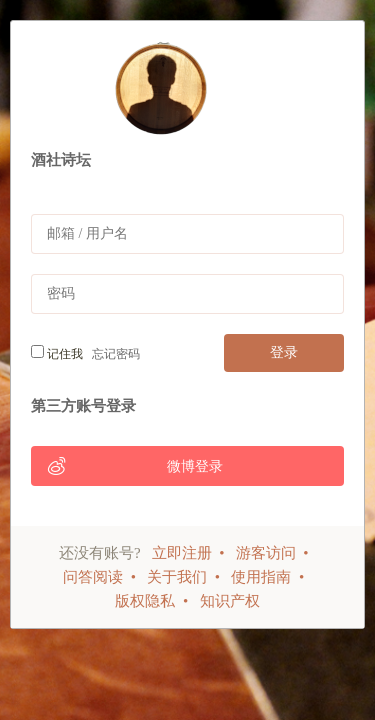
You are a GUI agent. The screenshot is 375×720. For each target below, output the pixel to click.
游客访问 (266, 553)
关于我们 (177, 577)
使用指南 (261, 577)
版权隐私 (145, 601)
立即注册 (182, 553)
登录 (284, 352)
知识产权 (230, 601)
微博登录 (135, 466)
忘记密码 (113, 354)
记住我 (57, 353)
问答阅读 (93, 577)
